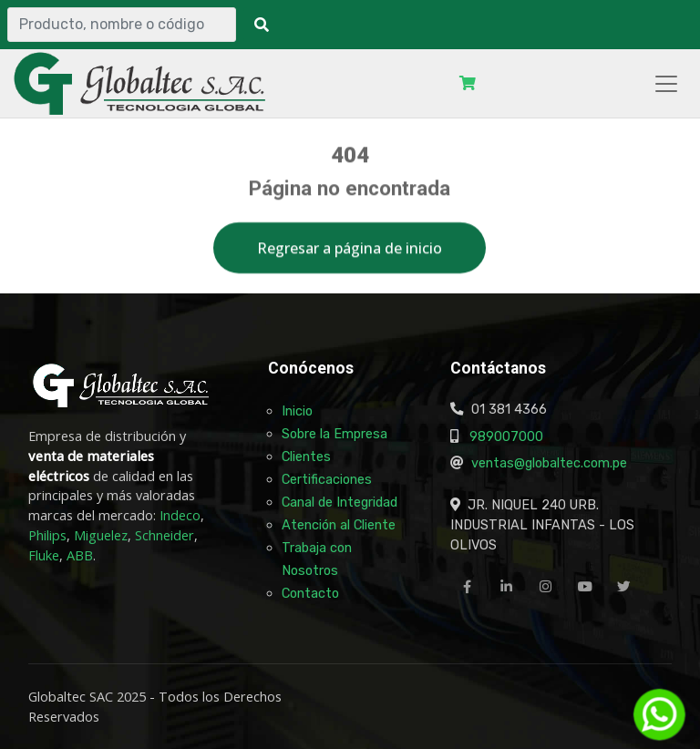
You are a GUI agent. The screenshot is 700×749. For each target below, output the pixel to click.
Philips (47, 535)
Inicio (297, 411)
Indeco (180, 515)
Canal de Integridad (340, 502)
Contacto (310, 593)
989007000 (506, 436)
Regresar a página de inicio (350, 252)
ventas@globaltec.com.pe (549, 463)
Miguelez (101, 535)
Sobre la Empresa (335, 434)
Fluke (44, 555)
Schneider (165, 535)
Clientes (306, 457)
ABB (80, 555)
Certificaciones (327, 479)
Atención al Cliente (339, 525)
